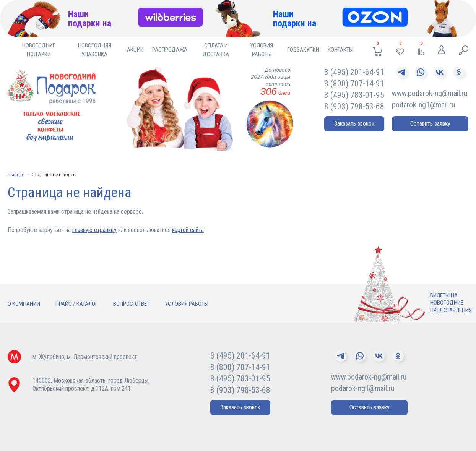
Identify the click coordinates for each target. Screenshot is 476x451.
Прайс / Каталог (77, 304)
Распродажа (170, 50)
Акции (135, 50)
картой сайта (188, 230)
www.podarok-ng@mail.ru (430, 93)
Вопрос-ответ (131, 304)
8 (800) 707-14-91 (354, 84)
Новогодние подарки (39, 50)
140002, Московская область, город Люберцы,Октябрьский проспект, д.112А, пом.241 (91, 384)
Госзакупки (303, 50)
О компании (24, 304)
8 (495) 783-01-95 (354, 95)
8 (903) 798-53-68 (354, 106)
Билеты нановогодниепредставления (451, 303)
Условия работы (262, 50)
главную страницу (94, 230)
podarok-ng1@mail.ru (423, 105)
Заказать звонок (354, 124)
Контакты (340, 50)
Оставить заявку (430, 124)
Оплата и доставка (216, 50)
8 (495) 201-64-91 (354, 72)
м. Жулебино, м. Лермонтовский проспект (85, 357)
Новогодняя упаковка (95, 50)
